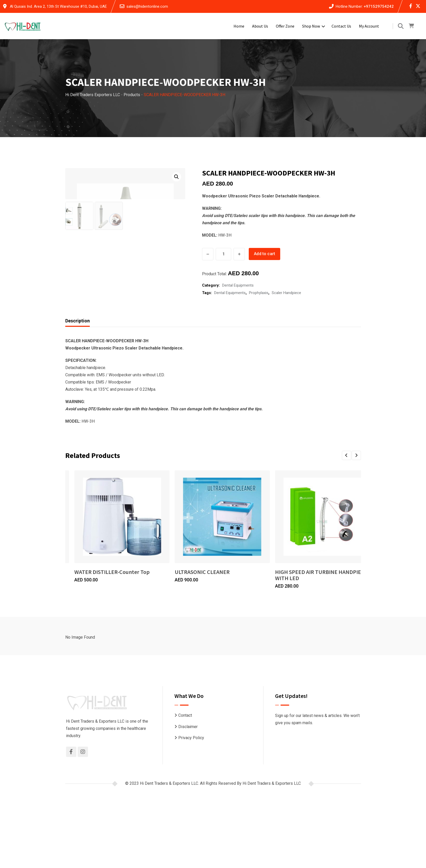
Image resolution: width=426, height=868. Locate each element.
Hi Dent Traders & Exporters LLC (272, 805)
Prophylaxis (259, 292)
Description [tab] (78, 348)
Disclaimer (188, 748)
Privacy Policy (191, 759)
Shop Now (311, 26)
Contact (185, 737)
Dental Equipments (238, 284)
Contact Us (341, 26)
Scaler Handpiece (286, 292)
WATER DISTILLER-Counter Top (112, 599)
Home (239, 26)
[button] (176, 177)
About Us (260, 26)
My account (369, 26)
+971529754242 (379, 6)
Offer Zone (285, 26)
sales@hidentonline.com (147, 6)
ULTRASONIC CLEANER (252, 599)
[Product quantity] (223, 254)
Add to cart (265, 254)
